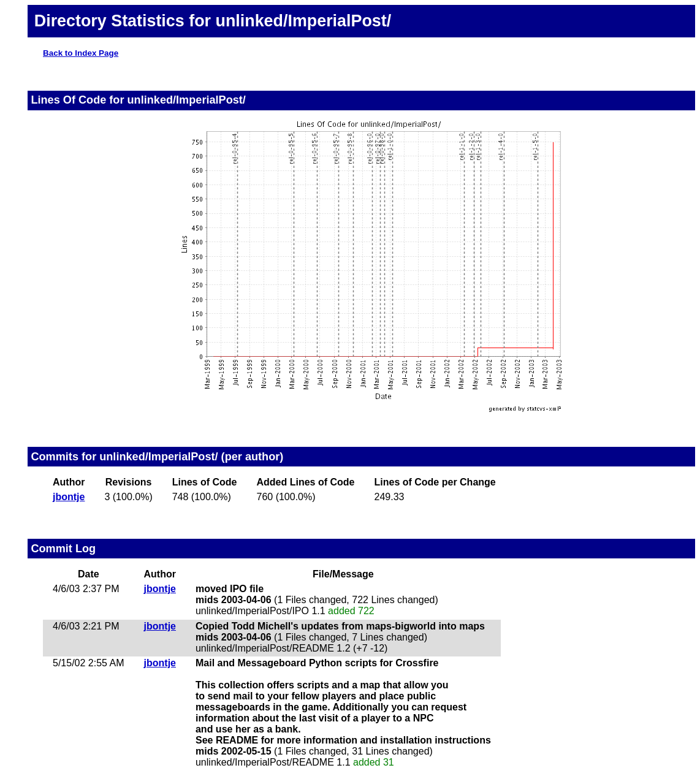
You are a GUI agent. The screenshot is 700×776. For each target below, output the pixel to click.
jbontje (69, 497)
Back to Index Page (81, 53)
